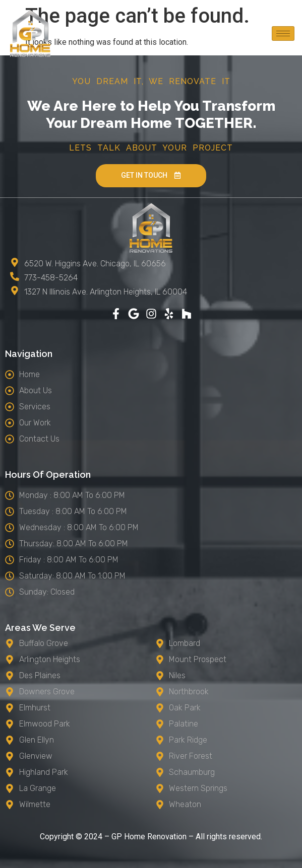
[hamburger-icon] (283, 33)
